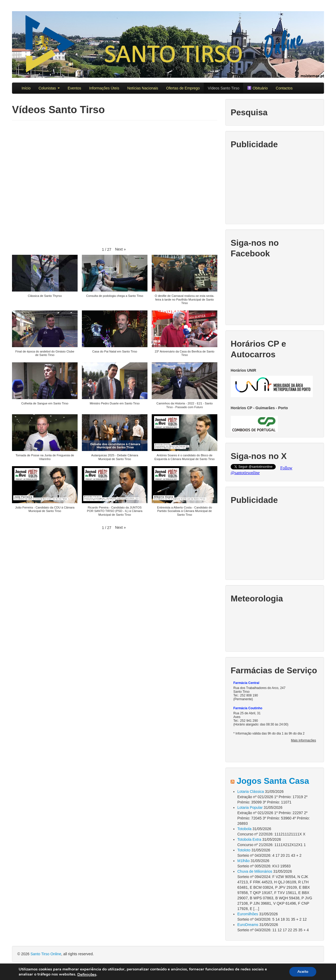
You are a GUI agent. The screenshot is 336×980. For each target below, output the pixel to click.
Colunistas (49, 88)
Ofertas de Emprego (183, 88)
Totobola (244, 829)
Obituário (258, 88)
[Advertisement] (275, 186)
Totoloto (244, 850)
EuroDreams (248, 925)
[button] (120, 249)
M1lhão (243, 861)
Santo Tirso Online (46, 954)
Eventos (75, 88)
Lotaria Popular (250, 807)
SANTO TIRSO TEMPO (275, 626)
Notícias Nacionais (143, 88)
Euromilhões (248, 914)
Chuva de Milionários (255, 871)
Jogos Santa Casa (273, 781)
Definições (87, 974)
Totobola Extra (249, 839)
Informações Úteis (104, 88)
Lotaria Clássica (251, 792)
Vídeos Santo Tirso (223, 88)
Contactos (284, 88)
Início (26, 88)
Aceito (303, 972)
